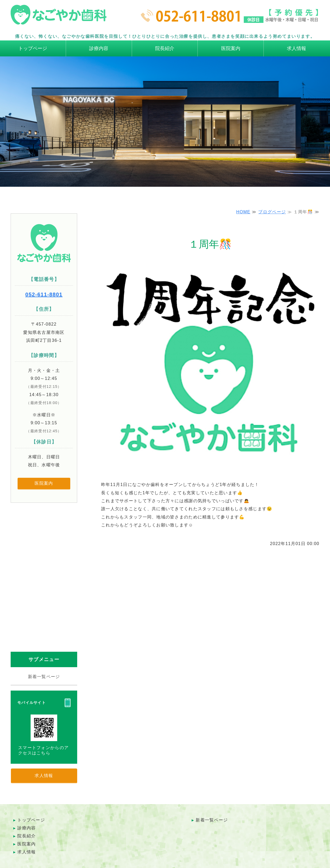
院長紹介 (165, 48)
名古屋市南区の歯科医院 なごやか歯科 (59, 17)
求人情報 (296, 48)
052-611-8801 (44, 294)
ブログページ (272, 212)
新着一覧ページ (44, 677)
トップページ (33, 48)
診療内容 (99, 48)
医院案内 (231, 48)
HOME (243, 212)
